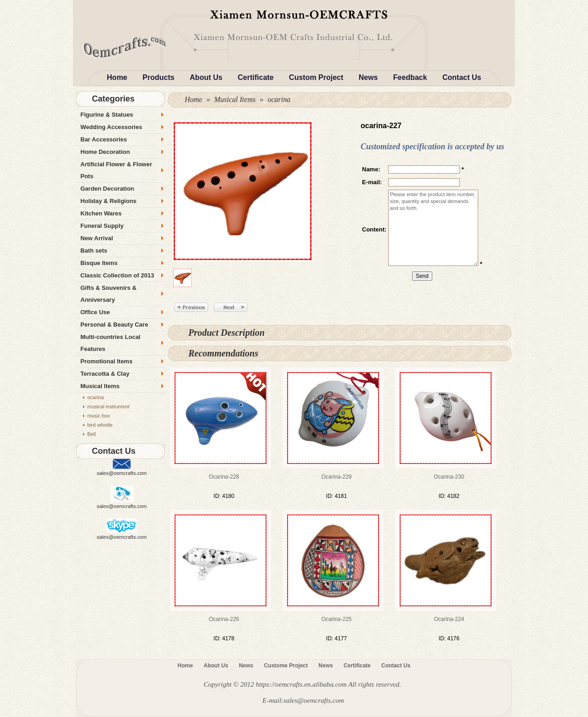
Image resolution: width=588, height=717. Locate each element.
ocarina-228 (224, 477)
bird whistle (100, 425)
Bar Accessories (104, 139)
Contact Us (462, 77)
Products (158, 77)
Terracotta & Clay (105, 374)
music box (99, 416)
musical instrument (108, 406)
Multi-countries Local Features (110, 343)
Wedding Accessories (111, 127)
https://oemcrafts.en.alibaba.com (301, 684)
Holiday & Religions (108, 201)
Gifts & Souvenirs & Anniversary (108, 294)
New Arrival (97, 238)
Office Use (95, 312)
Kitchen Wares (101, 213)
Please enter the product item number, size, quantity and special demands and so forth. (433, 228)
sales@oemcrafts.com (122, 473)
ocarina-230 (449, 477)
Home (117, 77)
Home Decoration (105, 152)
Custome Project (286, 666)
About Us (206, 77)
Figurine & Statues (107, 115)
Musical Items (235, 99)
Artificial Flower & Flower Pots (116, 170)
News (368, 77)
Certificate (256, 77)
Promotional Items (106, 361)
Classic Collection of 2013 (117, 275)
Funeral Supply (102, 226)
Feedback (410, 77)
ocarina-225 (336, 619)
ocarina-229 (336, 477)
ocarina (279, 99)
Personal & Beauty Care (114, 325)
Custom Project (316, 77)
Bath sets (94, 251)
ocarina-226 (224, 619)
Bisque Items (99, 263)
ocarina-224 (449, 619)
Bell (91, 434)
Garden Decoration (107, 189)
